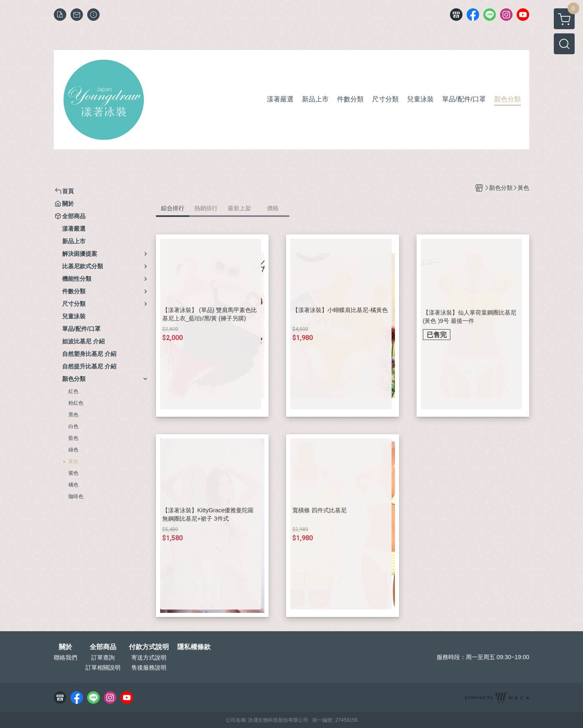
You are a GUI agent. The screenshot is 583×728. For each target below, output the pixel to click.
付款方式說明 (149, 647)
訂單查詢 (103, 657)
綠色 (73, 450)
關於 (65, 647)
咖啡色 (76, 496)
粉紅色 (76, 403)
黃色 (73, 461)
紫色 (73, 473)
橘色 (73, 485)
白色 (73, 426)
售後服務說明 (149, 668)
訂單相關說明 (103, 668)
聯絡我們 (65, 657)
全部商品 (103, 647)
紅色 (73, 391)
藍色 (73, 438)
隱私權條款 (194, 647)
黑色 (73, 415)
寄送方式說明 (149, 657)
